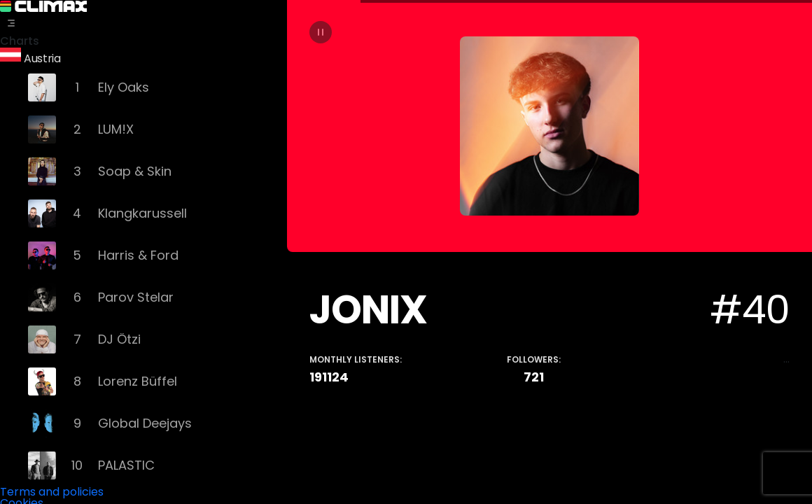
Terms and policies (52, 490)
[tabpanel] (549, 252)
